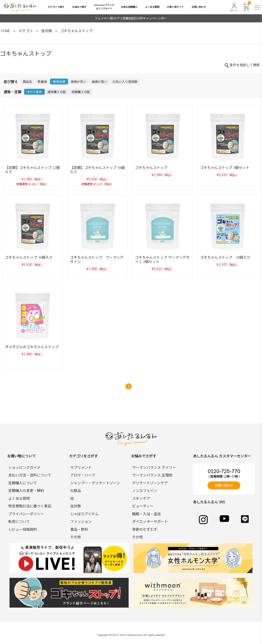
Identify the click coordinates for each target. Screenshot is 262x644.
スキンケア (141, 498)
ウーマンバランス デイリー (154, 467)
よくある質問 (152, 7)
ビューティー (143, 506)
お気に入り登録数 (125, 82)
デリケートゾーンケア (150, 483)
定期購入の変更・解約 (26, 490)
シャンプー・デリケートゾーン (95, 483)
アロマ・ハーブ (83, 475)
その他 (76, 537)
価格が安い (78, 82)
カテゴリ (26, 31)
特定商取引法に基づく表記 (30, 506)
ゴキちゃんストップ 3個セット (225, 167)
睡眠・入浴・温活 (146, 514)
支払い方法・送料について (30, 475)
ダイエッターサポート (150, 521)
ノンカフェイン (145, 490)
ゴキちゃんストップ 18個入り (225, 257)
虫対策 (47, 31)
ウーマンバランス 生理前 (152, 475)
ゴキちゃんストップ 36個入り (29, 257)
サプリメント (81, 467)
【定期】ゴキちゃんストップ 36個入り (97, 170)
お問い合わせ (199, 7)
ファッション (81, 521)
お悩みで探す (79, 7)
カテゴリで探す (56, 7)
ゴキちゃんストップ (76, 31)
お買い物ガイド (175, 7)
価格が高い (99, 82)
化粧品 (76, 490)
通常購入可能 (57, 92)
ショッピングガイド (24, 467)
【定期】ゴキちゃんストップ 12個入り (32, 170)
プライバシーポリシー (26, 514)
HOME (6, 31)
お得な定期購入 (129, 7)
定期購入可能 (81, 92)
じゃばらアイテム (84, 514)
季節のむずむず (145, 529)
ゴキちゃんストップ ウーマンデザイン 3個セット (162, 259)
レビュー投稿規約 (23, 529)
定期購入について (23, 483)
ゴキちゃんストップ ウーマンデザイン (97, 259)
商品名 (28, 82)
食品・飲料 (79, 529)
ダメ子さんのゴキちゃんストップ (32, 347)
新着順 (42, 82)
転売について (19, 521)
